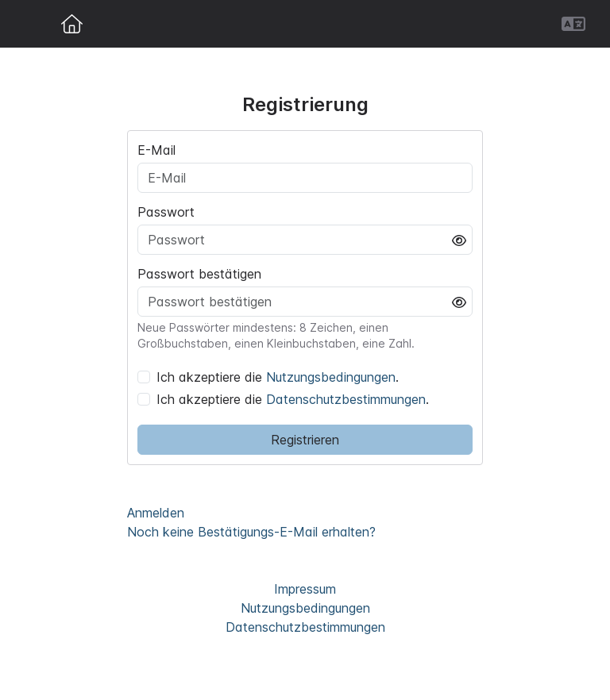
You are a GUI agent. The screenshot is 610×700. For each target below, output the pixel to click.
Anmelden (156, 513)
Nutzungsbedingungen (331, 377)
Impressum (305, 589)
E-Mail (156, 150)
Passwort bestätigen (199, 274)
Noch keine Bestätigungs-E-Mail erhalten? (251, 532)
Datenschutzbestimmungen (346, 399)
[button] (573, 24)
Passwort (166, 212)
